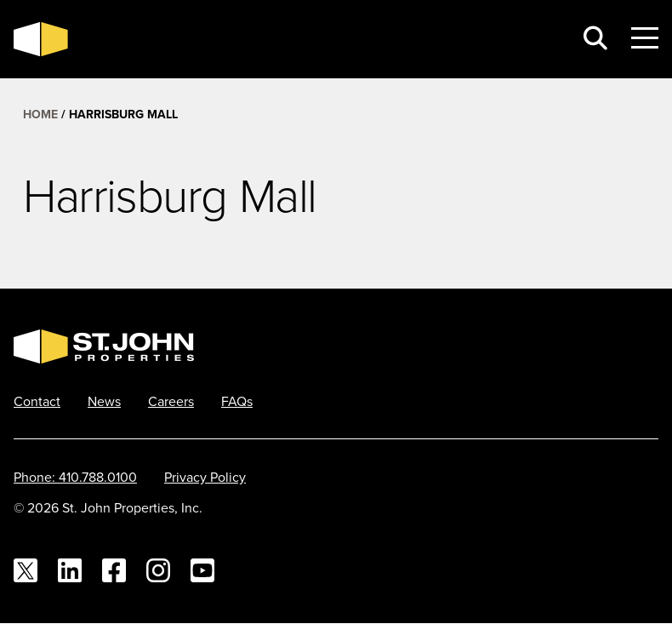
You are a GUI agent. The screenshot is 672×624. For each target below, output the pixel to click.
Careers (171, 401)
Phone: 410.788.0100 (75, 477)
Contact (37, 401)
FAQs (237, 401)
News (104, 401)
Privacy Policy (205, 477)
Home (40, 114)
